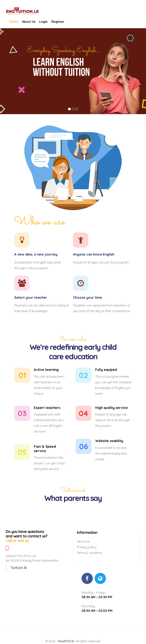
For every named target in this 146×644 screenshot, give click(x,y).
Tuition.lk (19, 568)
